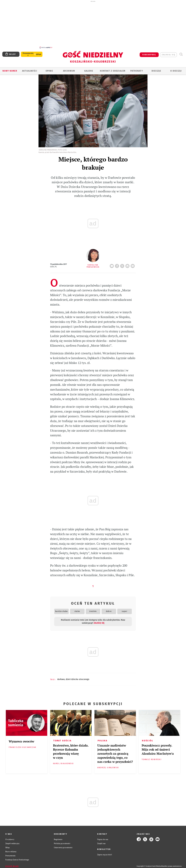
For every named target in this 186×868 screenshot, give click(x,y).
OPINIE (49, 69)
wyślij (133, 264)
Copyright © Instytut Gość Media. (149, 865)
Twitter (123, 264)
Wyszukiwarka (181, 53)
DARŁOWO (61, 678)
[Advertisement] (93, 24)
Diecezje (156, 69)
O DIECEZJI (176, 69)
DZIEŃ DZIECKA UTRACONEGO (77, 678)
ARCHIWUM (69, 69)
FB (118, 264)
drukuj (128, 264)
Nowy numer (10, 69)
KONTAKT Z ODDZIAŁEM (113, 69)
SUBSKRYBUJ (149, 53)
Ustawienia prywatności (63, 846)
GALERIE (89, 69)
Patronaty (137, 69)
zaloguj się (168, 53)
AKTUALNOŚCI (30, 69)
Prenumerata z (28, 53)
